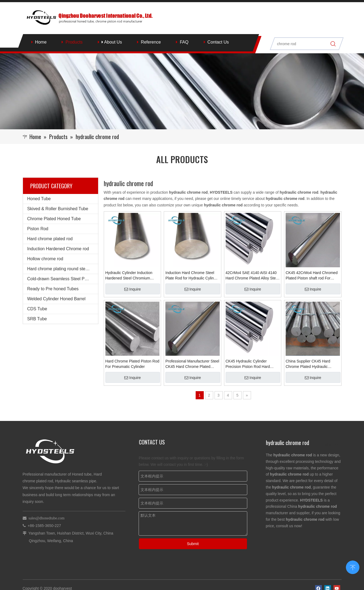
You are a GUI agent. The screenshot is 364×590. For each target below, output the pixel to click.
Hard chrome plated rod (50, 239)
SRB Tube (37, 319)
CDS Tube (37, 309)
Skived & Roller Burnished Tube (58, 209)
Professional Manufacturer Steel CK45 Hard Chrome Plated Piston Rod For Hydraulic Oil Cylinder (192, 364)
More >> (332, 445)
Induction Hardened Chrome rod (58, 249)
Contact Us (218, 42)
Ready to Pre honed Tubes (53, 289)
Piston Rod (38, 229)
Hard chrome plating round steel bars (63, 269)
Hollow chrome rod (45, 259)
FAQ (184, 42)
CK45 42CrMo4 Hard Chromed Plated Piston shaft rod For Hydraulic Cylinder (312, 276)
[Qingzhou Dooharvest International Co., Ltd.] (182, 91)
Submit (193, 544)
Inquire (133, 289)
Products (74, 42)
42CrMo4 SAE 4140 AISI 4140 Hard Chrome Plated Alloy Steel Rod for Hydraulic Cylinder (252, 276)
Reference (151, 42)
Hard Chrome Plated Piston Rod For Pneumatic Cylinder (132, 364)
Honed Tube (39, 199)
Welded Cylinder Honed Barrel (56, 299)
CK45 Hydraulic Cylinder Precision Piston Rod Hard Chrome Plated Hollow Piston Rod (250, 364)
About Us (112, 42)
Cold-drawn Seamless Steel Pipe (59, 279)
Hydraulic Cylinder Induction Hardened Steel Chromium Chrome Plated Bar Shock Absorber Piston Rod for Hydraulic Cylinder (129, 276)
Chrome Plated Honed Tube (54, 219)
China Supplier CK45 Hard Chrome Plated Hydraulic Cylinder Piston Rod (308, 364)
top (353, 567)
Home (41, 42)
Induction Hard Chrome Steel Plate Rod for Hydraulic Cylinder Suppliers (192, 276)
